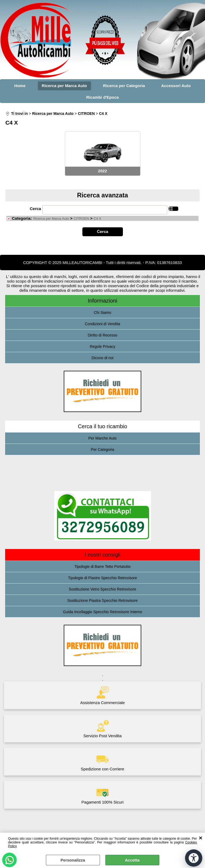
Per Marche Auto (102, 438)
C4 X (98, 219)
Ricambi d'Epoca (102, 97)
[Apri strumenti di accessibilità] (194, 858)
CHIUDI (201, 838)
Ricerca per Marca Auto (64, 86)
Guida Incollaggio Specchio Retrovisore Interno (102, 612)
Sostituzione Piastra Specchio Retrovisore (102, 601)
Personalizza (73, 860)
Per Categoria (102, 450)
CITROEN (81, 219)
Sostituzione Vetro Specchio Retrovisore (103, 589)
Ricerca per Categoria (124, 86)
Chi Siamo (102, 313)
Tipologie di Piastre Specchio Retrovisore (103, 578)
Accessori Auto (176, 86)
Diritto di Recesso (103, 335)
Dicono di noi (102, 358)
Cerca (35, 209)
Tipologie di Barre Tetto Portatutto (103, 567)
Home (20, 86)
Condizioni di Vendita (102, 324)
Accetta (132, 860)
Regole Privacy (102, 346)
